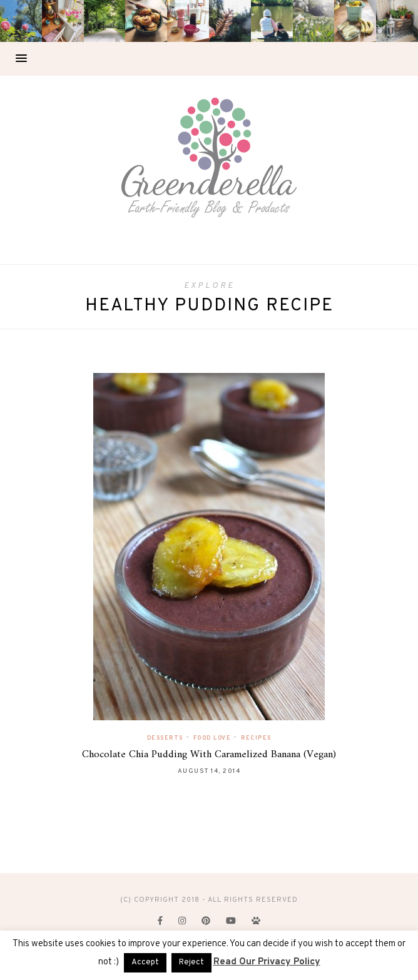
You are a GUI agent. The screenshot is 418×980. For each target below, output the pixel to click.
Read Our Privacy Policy (267, 962)
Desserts (165, 738)
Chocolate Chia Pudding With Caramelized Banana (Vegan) (209, 755)
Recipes (256, 738)
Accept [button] (145, 962)
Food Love (212, 738)
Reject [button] (191, 962)
